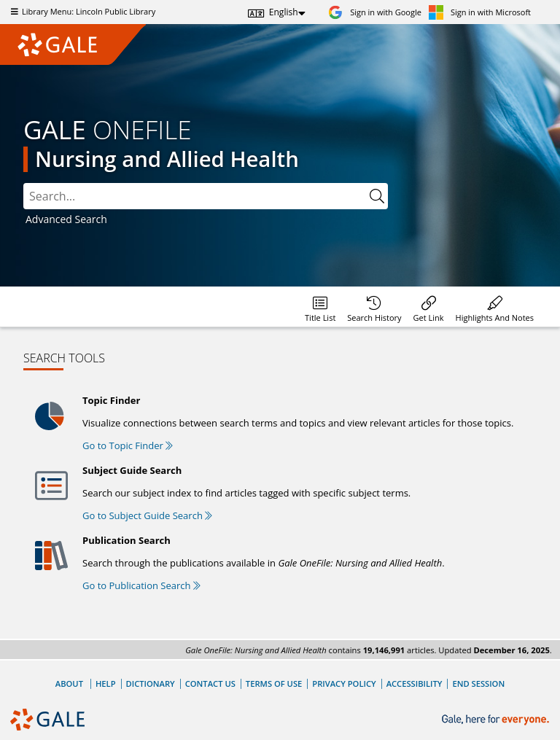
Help (106, 683)
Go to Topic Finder (128, 445)
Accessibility (415, 683)
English (284, 12)
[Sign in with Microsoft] (480, 12)
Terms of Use (274, 683)
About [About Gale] (69, 683)
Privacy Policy (344, 683)
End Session (478, 683)
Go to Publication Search (141, 585)
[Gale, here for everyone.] (497, 720)
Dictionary (151, 683)
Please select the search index (24, 183)
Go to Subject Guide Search (147, 515)
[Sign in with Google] (375, 12)
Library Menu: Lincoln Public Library (81, 11)
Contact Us (210, 683)
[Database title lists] (320, 307)
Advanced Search (66, 219)
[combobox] (195, 196)
